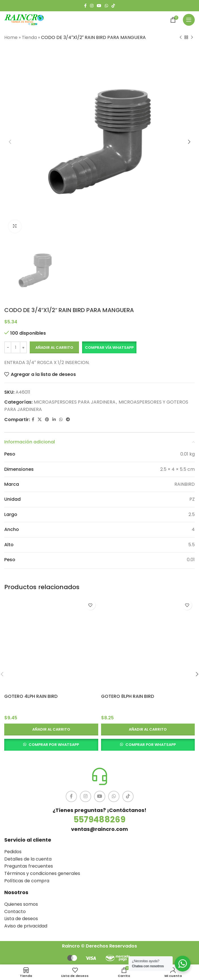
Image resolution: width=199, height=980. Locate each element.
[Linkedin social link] (54, 420)
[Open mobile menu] (189, 20)
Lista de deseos (21, 919)
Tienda (29, 37)
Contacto (15, 912)
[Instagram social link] (92, 6)
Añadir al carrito (54, 348)
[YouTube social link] (99, 6)
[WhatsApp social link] (106, 6)
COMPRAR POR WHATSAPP (54, 745)
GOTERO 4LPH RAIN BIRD (31, 696)
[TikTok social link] (113, 6)
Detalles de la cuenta (28, 859)
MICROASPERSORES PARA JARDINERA (75, 402)
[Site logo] (24, 19)
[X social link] (40, 420)
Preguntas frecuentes (29, 866)
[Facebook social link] (85, 6)
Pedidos (13, 852)
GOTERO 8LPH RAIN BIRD (128, 696)
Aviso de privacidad (26, 926)
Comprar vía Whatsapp (109, 348)
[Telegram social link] (68, 420)
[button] (109, 348)
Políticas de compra (27, 881)
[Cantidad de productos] (16, 348)
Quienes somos (21, 904)
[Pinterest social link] (47, 420)
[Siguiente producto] (192, 38)
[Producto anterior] (181, 38)
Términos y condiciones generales (42, 873)
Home (11, 37)
